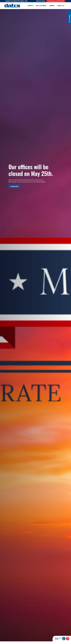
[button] (64, 637)
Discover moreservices (58, 637)
